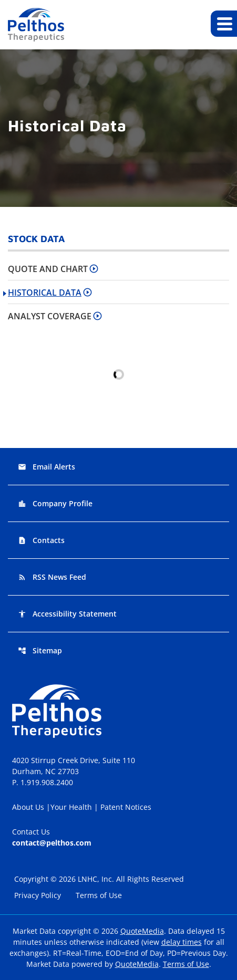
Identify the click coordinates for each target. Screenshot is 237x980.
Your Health (72, 807)
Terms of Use (100, 895)
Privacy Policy (38, 895)
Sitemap (40, 650)
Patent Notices (126, 807)
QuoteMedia (142, 931)
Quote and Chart (48, 269)
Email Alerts (47, 467)
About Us (29, 807)
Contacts (41, 540)
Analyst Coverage (50, 316)
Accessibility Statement (67, 614)
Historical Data (45, 293)
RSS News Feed (52, 577)
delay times (182, 942)
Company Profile (55, 503)
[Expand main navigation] (224, 24)
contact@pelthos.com (52, 843)
